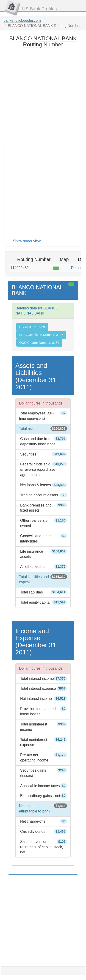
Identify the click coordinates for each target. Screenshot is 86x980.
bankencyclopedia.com (22, 20)
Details (77, 268)
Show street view (27, 241)
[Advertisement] (43, 95)
